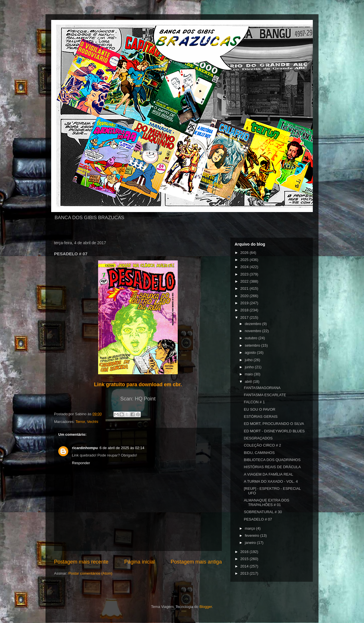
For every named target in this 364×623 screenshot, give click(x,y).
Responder (81, 463)
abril (249, 382)
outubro (252, 338)
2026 (245, 253)
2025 (245, 260)
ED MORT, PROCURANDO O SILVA (274, 424)
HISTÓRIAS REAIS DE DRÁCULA (272, 467)
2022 (245, 281)
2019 (245, 303)
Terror (80, 422)
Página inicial (139, 562)
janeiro (251, 543)
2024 (245, 267)
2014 (245, 566)
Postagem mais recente (81, 562)
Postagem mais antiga (196, 562)
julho (249, 360)
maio (249, 374)
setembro (253, 345)
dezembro (254, 324)
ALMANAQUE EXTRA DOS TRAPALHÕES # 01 (266, 502)
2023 (245, 274)
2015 (245, 559)
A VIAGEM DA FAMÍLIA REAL (268, 474)
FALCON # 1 (254, 402)
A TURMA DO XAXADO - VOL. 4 (271, 481)
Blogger (206, 607)
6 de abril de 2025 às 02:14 (122, 448)
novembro (254, 331)
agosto (251, 352)
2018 (245, 310)
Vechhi (93, 422)
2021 (245, 288)
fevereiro (253, 535)
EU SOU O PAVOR (259, 409)
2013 (245, 573)
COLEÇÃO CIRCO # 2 (262, 445)
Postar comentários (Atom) (91, 573)
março (251, 528)
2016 (245, 552)
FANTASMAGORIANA (262, 388)
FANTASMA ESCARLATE (265, 395)
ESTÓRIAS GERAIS (260, 417)
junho (250, 367)
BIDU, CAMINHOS (259, 453)
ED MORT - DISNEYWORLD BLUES (274, 431)
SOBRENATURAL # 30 (263, 512)
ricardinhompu (85, 448)
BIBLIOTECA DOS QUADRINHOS (272, 460)
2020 (245, 296)
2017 (245, 317)
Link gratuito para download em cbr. (138, 385)
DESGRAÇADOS (258, 438)
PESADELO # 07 (258, 519)
